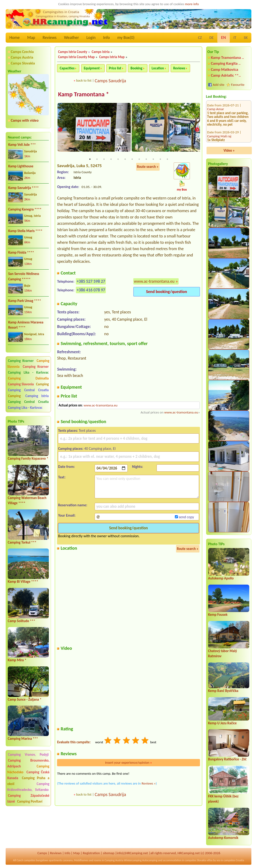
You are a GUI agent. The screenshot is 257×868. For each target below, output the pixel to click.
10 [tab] (153, 159)
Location (158, 68)
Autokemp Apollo (221, 578)
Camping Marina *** (23, 739)
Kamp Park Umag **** (25, 301)
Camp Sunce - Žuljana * (25, 699)
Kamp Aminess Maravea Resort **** (26, 325)
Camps (42, 853)
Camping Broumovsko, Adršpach (28, 763)
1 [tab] (90, 159)
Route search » (148, 167)
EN (224, 38)
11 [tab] (160, 159)
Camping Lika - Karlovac (28, 372)
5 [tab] (118, 159)
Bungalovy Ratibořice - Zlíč (227, 759)
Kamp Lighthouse (21, 166)
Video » (229, 150)
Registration (91, 853)
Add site (219, 85)
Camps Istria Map (112, 57)
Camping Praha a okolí (28, 781)
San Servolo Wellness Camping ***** (24, 276)
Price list (115, 68)
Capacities (67, 68)
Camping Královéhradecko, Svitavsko (28, 787)
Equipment (92, 68)
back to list (84, 80)
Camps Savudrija (110, 81)
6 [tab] (125, 159)
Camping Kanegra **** (25, 209)
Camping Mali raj (219, 111)
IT (235, 38)
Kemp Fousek (218, 615)
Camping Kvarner (21, 361)
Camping (42, 384)
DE (211, 38)
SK (246, 38)
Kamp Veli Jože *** (22, 145)
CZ (200, 38)
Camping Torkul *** (22, 542)
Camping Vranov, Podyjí (28, 755)
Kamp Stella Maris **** (25, 231)
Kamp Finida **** (21, 252)
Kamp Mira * (17, 660)
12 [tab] (167, 159)
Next (197, 130)
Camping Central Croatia (28, 390)
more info (192, 4)
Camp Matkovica (225, 70)
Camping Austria (114, 860)
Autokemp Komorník (223, 838)
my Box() (126, 38)
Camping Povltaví (30, 801)
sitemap (109, 853)
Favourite (238, 85)
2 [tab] (97, 159)
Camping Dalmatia (28, 378)
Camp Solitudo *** (21, 621)
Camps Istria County (73, 52)
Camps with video (25, 120)
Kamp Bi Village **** (23, 582)
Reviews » (149, 784)
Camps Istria (100, 52)
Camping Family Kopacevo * (28, 458)
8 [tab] (139, 159)
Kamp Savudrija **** (23, 188)
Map (31, 38)
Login (91, 38)
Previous (60, 130)
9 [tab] (146, 159)
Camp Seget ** (218, 126)
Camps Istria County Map (76, 57)
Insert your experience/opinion (129, 763)
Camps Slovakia (23, 63)
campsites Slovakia (196, 860)
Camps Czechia (22, 52)
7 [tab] (132, 159)
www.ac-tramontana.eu (154, 282)
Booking (136, 68)
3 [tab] (104, 159)
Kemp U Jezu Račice (222, 723)
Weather (71, 38)
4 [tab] (111, 159)
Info (106, 38)
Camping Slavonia (21, 384)
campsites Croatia (234, 860)
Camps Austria (22, 57)
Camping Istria (37, 396)
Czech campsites (26, 860)
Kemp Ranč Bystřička (223, 691)
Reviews (50, 38)
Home (15, 38)
